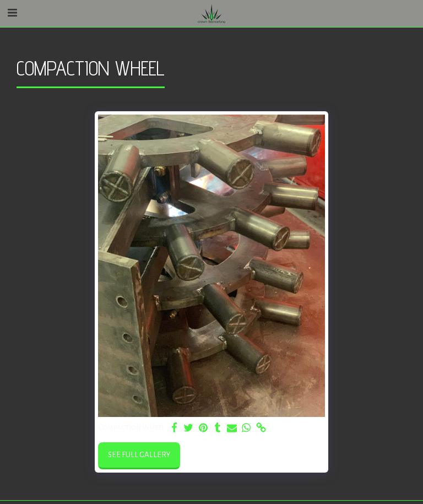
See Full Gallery (139, 455)
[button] (12, 13)
